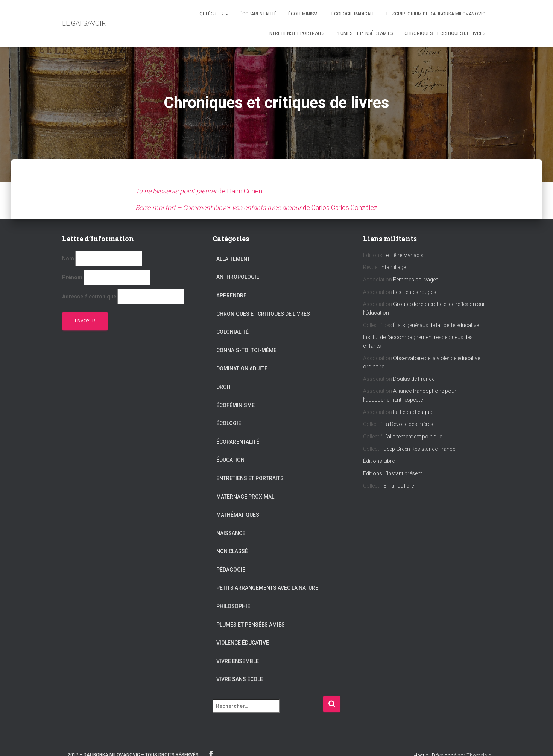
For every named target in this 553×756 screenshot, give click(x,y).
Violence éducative (243, 643)
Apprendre (231, 295)
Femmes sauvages (416, 279)
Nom (68, 258)
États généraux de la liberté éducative (436, 325)
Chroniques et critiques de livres (445, 33)
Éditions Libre (379, 461)
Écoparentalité (258, 14)
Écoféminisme (304, 14)
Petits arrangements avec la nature (267, 588)
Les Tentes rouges (415, 292)
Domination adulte (242, 368)
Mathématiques (238, 515)
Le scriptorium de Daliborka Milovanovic (436, 14)
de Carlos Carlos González (259, 208)
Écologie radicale (353, 14)
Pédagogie (231, 569)
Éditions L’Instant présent (393, 473)
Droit (224, 386)
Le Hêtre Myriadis (403, 255)
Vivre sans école (240, 679)
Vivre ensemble (238, 661)
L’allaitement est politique (413, 436)
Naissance (231, 533)
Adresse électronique (89, 296)
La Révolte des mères (408, 424)
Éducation (230, 460)
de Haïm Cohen (200, 191)
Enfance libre (399, 485)
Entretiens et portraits (295, 33)
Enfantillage (392, 267)
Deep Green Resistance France (419, 449)
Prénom (72, 277)
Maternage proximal (245, 496)
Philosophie (233, 606)
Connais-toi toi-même (246, 350)
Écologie (229, 423)
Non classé (232, 551)
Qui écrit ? (214, 14)
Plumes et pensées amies (364, 33)
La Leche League (412, 412)
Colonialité (232, 332)
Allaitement (233, 259)
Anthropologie (238, 277)
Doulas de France (414, 379)
